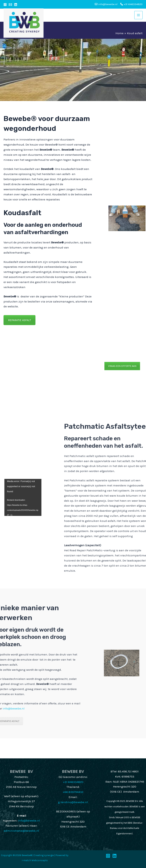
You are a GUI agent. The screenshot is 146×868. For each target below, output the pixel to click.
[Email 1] (10, 5)
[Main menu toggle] (138, 15)
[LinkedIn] (115, 856)
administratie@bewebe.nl (21, 831)
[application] (23, 497)
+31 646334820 (131, 4)
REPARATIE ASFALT (19, 320)
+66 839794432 (73, 792)
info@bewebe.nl (29, 820)
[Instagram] (5, 5)
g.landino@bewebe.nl (73, 802)
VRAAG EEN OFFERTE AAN (122, 366)
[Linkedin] (16, 5)
